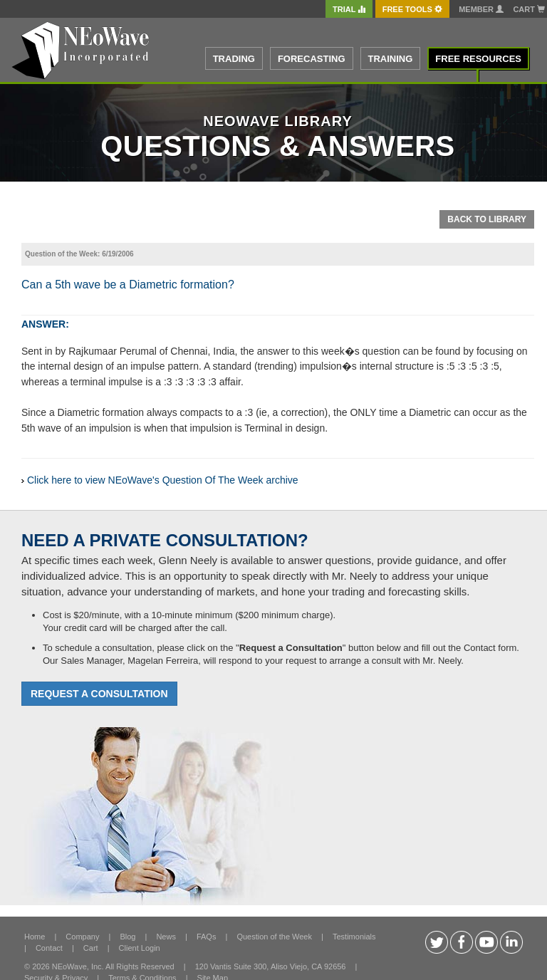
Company (82, 937)
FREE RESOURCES (478, 59)
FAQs (207, 937)
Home (35, 937)
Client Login (140, 948)
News (166, 937)
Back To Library (487, 219)
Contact (49, 948)
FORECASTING (312, 59)
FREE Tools (412, 9)
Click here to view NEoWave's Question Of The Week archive (163, 480)
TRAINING (391, 59)
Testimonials (354, 937)
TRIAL (349, 9)
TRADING (234, 59)
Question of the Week (274, 937)
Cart (529, 9)
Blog (127, 937)
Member (481, 9)
